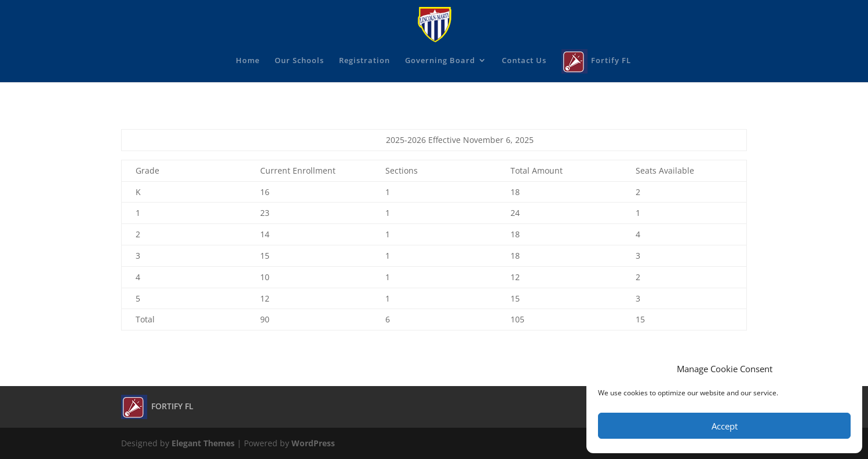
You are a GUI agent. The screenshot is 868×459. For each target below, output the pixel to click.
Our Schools (299, 61)
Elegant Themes (203, 443)
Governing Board (440, 61)
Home (248, 61)
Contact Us (524, 61)
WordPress (313, 443)
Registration (364, 61)
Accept (725, 426)
